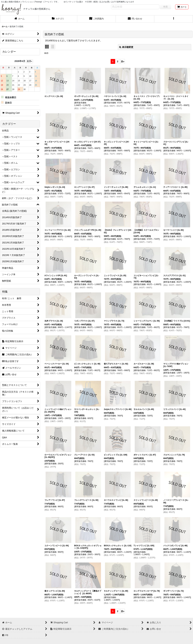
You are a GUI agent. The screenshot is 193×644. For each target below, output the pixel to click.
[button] (174, 19)
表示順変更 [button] (126, 47)
